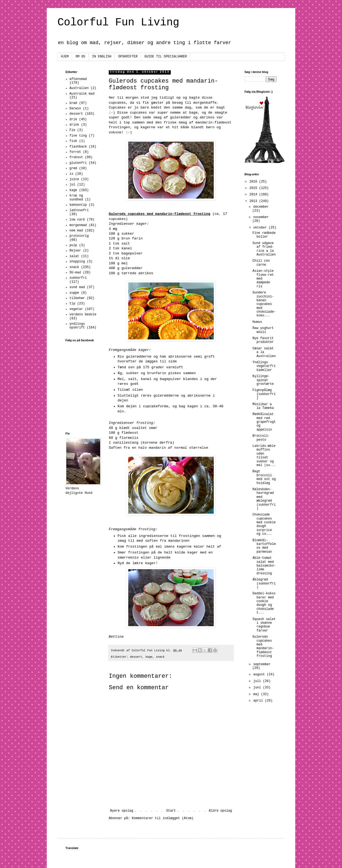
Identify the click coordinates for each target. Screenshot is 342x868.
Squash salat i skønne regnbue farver (264, 625)
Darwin (75, 108)
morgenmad (78, 225)
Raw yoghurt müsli (263, 330)
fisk (73, 141)
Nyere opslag (122, 811)
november (261, 217)
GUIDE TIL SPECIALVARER (166, 57)
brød (73, 103)
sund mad (77, 287)
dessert (136, 657)
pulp (73, 245)
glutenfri (78, 163)
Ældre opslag (220, 811)
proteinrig (79, 236)
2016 (254, 182)
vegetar (76, 309)
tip (72, 304)
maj (257, 694)
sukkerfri (78, 278)
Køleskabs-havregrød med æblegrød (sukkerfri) (264, 499)
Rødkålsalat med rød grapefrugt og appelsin (264, 422)
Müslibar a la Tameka (263, 406)
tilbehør (77, 298)
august (260, 675)
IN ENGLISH (102, 57)
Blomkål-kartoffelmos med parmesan (264, 546)
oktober (261, 228)
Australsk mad (82, 94)
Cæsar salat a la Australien (264, 352)
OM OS (80, 57)
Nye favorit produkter (263, 340)
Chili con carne (261, 263)
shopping (77, 262)
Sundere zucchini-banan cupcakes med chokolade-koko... (264, 304)
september (262, 664)
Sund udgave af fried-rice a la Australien (264, 249)
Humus (257, 322)
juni (258, 688)
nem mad (76, 231)
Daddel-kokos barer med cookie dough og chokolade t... (264, 603)
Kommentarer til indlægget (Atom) (162, 818)
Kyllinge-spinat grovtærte (263, 380)
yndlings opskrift (77, 326)
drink (74, 125)
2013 (254, 201)
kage (149, 657)
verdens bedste (83, 315)
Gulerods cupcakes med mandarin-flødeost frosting (263, 646)
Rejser (75, 251)
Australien (79, 88)
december (261, 207)
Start (171, 811)
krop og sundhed (76, 197)
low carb (77, 220)
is (71, 174)
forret (75, 152)
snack (160, 657)
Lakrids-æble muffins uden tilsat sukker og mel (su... (264, 456)
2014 (254, 195)
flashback (78, 147)
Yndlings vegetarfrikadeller (264, 366)
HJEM (65, 57)
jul (72, 185)
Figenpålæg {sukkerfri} (264, 394)
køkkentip (78, 205)
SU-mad (75, 273)
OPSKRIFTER (128, 57)
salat (74, 256)
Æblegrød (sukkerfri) (264, 584)
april (259, 701)
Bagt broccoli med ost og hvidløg (264, 477)
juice (74, 179)
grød (73, 168)
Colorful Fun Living (118, 23)
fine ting (78, 136)
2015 (254, 188)
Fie (72, 130)
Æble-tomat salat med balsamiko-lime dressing (264, 566)
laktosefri (79, 210)
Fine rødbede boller (264, 235)
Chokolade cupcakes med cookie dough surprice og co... (264, 524)
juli (258, 681)
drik (73, 119)
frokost (76, 157)
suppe (74, 293)
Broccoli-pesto (261, 438)
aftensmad (78, 79)
